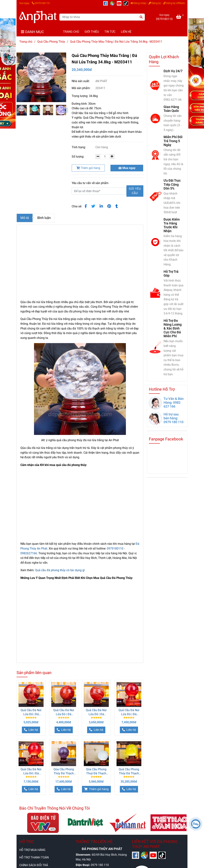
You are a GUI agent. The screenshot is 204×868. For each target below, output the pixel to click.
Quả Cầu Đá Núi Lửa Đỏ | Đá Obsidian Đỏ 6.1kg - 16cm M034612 (96, 712)
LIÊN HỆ (126, 32)
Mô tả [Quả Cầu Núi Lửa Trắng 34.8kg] (25, 218)
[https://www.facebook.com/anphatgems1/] (107, 3)
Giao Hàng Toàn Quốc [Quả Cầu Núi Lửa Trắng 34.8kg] (171, 109)
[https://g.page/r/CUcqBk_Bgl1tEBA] (113, 3)
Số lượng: (78, 157)
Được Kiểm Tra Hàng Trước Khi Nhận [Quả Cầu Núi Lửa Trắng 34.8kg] (172, 225)
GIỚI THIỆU (92, 32)
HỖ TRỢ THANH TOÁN (34, 857)
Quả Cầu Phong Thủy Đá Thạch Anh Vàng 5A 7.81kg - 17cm (129, 771)
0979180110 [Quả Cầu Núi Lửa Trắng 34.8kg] (41, 3)
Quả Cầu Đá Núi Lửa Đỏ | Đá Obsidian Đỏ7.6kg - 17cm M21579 (64, 712)
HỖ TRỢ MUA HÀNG (32, 850)
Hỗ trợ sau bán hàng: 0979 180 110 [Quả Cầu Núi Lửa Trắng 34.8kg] (173, 418)
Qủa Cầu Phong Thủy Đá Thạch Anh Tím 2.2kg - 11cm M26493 (64, 771)
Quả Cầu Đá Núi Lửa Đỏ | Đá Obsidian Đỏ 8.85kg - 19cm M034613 (31, 712)
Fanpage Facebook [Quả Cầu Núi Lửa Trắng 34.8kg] (166, 439)
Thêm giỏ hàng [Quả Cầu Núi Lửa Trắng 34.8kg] (88, 168)
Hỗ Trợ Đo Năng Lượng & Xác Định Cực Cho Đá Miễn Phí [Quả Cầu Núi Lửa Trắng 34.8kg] (173, 328)
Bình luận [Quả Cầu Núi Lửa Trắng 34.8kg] (44, 218)
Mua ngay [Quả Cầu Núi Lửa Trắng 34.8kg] (127, 168)
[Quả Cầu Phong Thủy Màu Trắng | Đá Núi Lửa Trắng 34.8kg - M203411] (38, 17)
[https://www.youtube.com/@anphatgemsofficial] (120, 3)
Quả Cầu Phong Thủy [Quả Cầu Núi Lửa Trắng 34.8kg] (51, 42)
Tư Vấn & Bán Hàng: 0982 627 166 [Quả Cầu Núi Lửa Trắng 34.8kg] (174, 403)
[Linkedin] (101, 206)
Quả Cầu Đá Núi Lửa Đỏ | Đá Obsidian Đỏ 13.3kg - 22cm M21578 (129, 712)
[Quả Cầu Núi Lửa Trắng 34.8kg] (180, 17)
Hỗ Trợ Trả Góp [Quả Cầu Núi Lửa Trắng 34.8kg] (171, 273)
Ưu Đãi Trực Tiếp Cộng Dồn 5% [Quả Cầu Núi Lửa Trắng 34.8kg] (172, 184)
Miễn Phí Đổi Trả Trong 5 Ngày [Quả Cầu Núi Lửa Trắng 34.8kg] (173, 141)
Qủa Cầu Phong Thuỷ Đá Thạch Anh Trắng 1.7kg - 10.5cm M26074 (96, 771)
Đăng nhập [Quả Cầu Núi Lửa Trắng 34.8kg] (138, 3)
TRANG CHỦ (71, 32)
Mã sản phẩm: (81, 88)
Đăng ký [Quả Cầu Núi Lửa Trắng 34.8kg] (155, 3)
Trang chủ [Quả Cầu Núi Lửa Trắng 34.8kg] (26, 42)
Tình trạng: (79, 147)
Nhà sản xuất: (81, 81)
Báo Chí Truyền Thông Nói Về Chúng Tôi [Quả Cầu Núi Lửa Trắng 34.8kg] (55, 808)
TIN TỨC (110, 32)
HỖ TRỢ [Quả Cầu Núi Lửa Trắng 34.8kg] (26, 842)
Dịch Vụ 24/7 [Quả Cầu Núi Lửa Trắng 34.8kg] (173, 71)
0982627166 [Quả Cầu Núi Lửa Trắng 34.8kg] (29, 553)
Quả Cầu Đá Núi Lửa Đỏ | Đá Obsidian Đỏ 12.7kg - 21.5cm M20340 (31, 771)
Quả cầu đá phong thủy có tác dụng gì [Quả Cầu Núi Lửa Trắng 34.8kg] (60, 570)
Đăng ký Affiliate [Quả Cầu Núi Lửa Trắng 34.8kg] (174, 3)
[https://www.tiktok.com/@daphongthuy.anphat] (127, 3)
